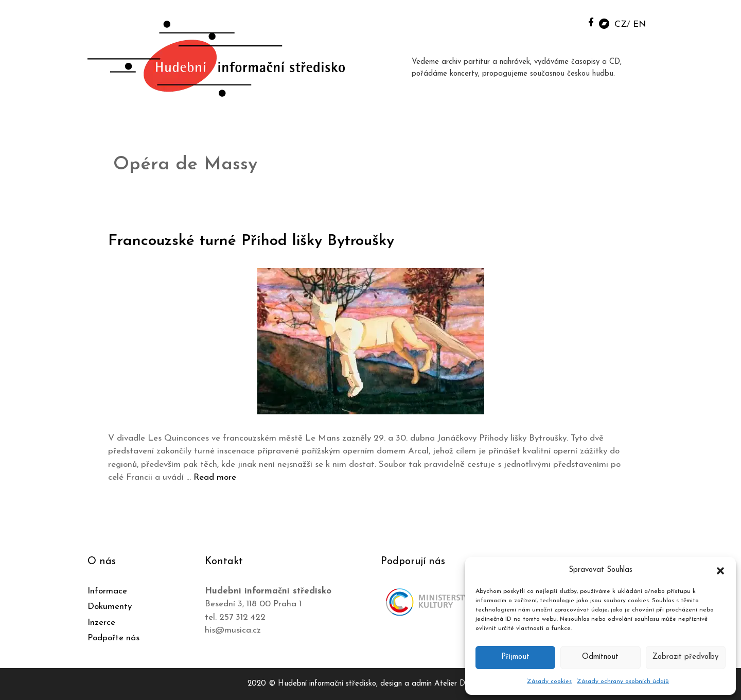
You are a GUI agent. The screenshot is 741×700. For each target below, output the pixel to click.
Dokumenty (110, 607)
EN (639, 24)
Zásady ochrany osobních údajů (623, 681)
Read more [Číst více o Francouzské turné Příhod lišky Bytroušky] (215, 477)
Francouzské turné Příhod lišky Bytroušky (251, 241)
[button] (720, 570)
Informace (107, 591)
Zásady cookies (549, 681)
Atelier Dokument (464, 684)
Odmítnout (600, 657)
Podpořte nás (113, 638)
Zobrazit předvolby (685, 657)
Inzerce (101, 623)
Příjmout (515, 657)
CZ (621, 24)
